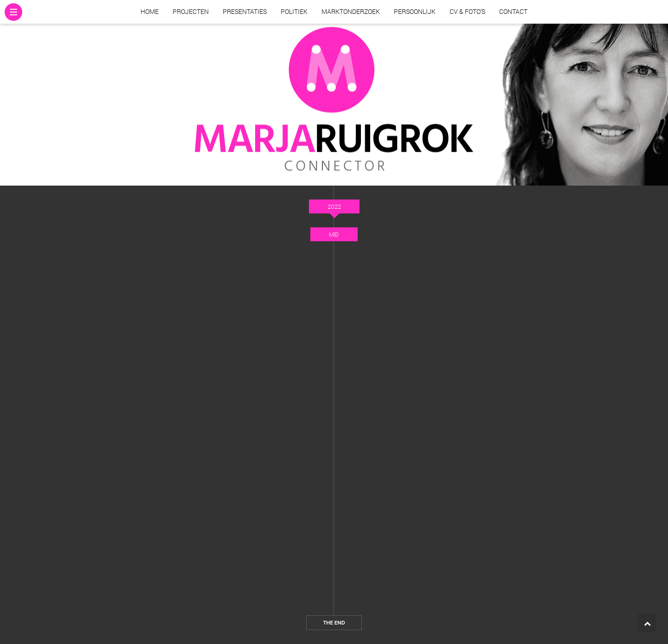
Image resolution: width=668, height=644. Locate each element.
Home (150, 11)
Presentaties (245, 11)
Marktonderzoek (351, 11)
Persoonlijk (415, 11)
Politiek (294, 11)
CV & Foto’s (467, 11)
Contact (513, 11)
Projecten (191, 11)
